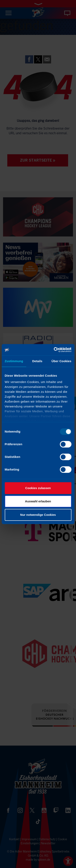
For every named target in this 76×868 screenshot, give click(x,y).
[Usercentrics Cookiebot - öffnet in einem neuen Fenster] (54, 350)
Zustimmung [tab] (14, 361)
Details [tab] (37, 361)
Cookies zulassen (38, 488)
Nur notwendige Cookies (38, 515)
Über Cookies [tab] (61, 361)
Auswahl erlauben (38, 501)
